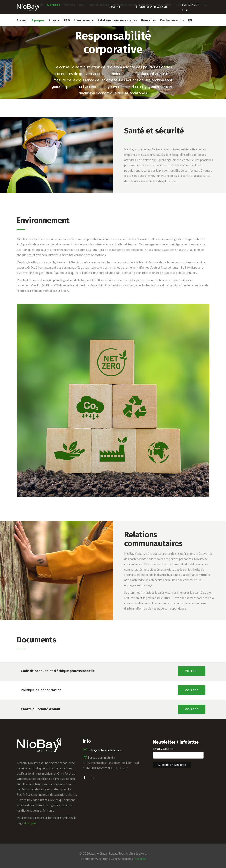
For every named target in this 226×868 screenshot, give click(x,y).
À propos (30, 823)
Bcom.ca (140, 859)
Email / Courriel (164, 749)
